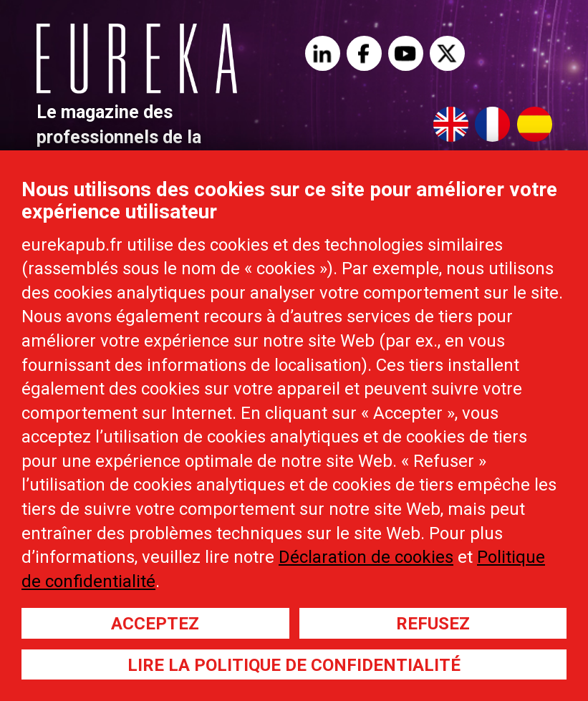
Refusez (433, 624)
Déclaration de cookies (366, 557)
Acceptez (155, 624)
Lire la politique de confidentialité (294, 665)
